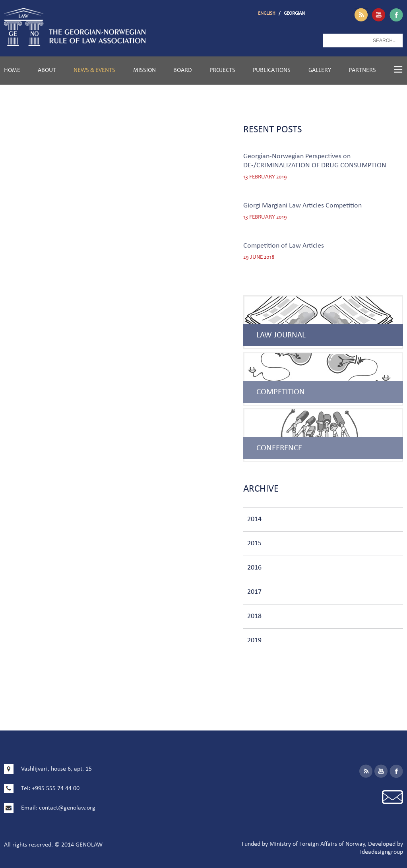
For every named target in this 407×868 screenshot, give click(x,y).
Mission (144, 71)
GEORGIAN (294, 14)
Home (12, 71)
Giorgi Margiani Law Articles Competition (302, 206)
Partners (362, 71)
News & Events (94, 71)
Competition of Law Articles (284, 246)
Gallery (320, 71)
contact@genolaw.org (67, 808)
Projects (222, 71)
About (47, 71)
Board (183, 71)
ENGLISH (267, 14)
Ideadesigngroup (382, 852)
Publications (272, 71)
